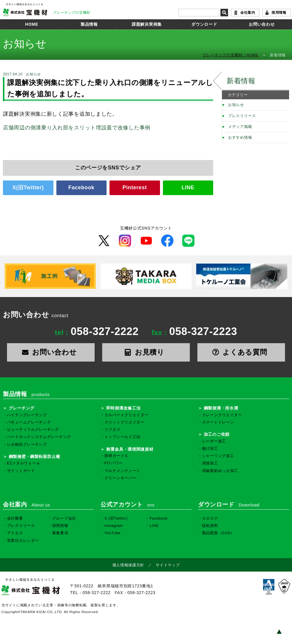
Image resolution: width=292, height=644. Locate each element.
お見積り (146, 352)
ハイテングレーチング (27, 415)
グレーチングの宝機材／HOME (231, 55)
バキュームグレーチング (29, 422)
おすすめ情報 (240, 138)
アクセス (15, 533)
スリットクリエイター (125, 422)
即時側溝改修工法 (124, 408)
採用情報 (279, 13)
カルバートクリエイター (127, 415)
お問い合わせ (262, 24)
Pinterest (135, 188)
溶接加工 (210, 463)
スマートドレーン (218, 422)
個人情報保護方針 (128, 565)
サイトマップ (168, 565)
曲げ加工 (210, 449)
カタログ (210, 518)
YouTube (113, 533)
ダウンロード (204, 24)
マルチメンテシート (122, 471)
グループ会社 (64, 518)
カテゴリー (238, 95)
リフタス (113, 430)
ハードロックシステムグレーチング (39, 437)
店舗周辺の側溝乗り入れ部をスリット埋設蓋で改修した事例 (77, 128)
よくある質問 (241, 352)
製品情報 (89, 24)
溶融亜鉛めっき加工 (220, 471)
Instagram (114, 526)
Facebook (81, 188)
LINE (188, 188)
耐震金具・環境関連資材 (130, 449)
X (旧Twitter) (116, 518)
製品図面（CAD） (218, 533)
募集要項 (60, 533)
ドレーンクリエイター (222, 415)
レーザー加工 (214, 441)
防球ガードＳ (117, 456)
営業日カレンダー (23, 541)
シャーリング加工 (218, 456)
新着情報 (241, 81)
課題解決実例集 (147, 24)
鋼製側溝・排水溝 (221, 408)
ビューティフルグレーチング (33, 430)
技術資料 (210, 526)
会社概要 (15, 518)
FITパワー (114, 463)
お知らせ (236, 105)
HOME (32, 24)
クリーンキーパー (121, 478)
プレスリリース (242, 116)
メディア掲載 (240, 127)
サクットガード (21, 471)
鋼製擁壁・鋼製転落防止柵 (34, 456)
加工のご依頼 (217, 434)
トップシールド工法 (122, 437)
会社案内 (248, 13)
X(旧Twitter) (28, 188)
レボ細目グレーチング (27, 445)
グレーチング (22, 408)
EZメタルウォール (24, 463)
